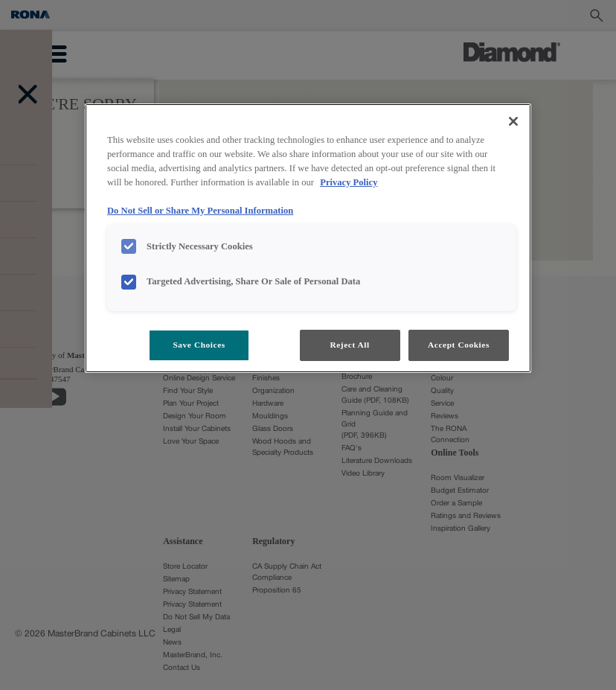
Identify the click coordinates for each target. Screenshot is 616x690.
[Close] (513, 121)
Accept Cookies (459, 345)
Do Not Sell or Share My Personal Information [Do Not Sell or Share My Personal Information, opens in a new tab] (200, 211)
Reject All (349, 345)
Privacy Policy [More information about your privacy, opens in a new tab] (349, 182)
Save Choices (199, 345)
